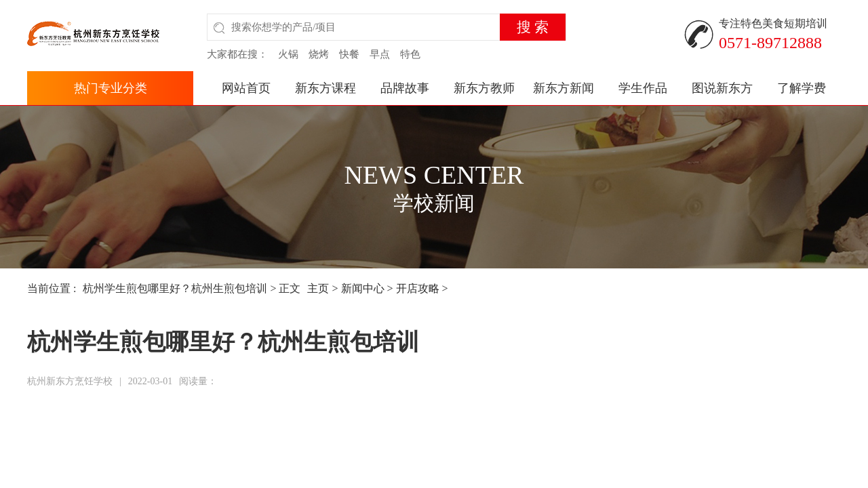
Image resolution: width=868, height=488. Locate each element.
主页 (318, 288)
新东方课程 (325, 88)
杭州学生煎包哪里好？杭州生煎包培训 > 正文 (192, 288)
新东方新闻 (564, 88)
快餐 (349, 54)
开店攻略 (418, 288)
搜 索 (533, 27)
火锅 (288, 54)
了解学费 (802, 88)
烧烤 (319, 54)
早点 (380, 54)
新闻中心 (363, 288)
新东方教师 (484, 88)
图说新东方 (722, 88)
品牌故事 (405, 88)
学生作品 (643, 88)
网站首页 (246, 88)
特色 (410, 54)
